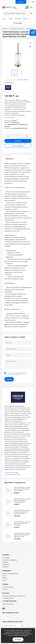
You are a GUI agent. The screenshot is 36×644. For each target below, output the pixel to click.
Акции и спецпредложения (10, 574)
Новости (5, 578)
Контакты (5, 567)
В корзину (18, 141)
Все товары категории (12, 473)
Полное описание (9, 117)
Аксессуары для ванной (16, 29)
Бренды (25, 19)
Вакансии (5, 562)
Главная (5, 29)
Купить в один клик (18, 146)
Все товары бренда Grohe (13, 474)
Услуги (10, 19)
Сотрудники (6, 565)
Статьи (4, 576)
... (31, 18)
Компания (18, 19)
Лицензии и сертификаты (10, 560)
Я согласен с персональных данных (17, 374)
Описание (9, 159)
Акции (4, 19)
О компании (6, 558)
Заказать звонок (8, 604)
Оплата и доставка (8, 587)
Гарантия (5, 589)
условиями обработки (21, 373)
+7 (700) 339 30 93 (32, 7)
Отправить (9, 379)
